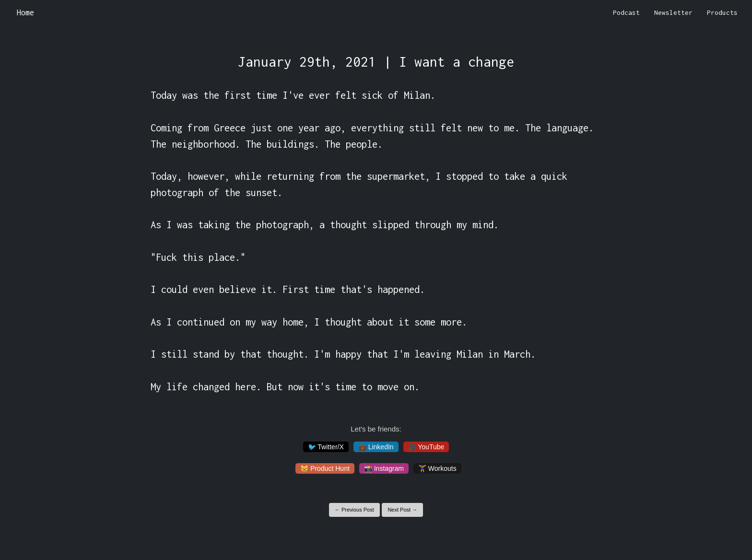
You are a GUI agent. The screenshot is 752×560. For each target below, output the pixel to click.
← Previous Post (354, 510)
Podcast (626, 12)
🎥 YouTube (426, 447)
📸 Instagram (384, 468)
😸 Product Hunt (325, 468)
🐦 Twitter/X (326, 447)
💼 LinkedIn (376, 447)
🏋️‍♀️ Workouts (437, 468)
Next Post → (402, 510)
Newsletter (673, 12)
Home (25, 12)
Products (722, 12)
